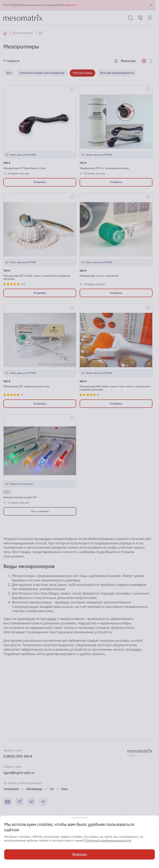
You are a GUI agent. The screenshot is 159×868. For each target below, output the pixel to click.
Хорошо (79, 854)
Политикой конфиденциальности (108, 841)
